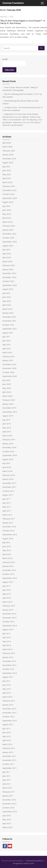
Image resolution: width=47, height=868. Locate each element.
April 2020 (7, 392)
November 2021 (9, 321)
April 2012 (7, 740)
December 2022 (9, 273)
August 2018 (8, 459)
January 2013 (8, 705)
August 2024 (8, 202)
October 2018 (8, 451)
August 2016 (8, 538)
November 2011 (9, 760)
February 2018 (9, 475)
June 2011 (7, 776)
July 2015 (6, 586)
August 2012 (8, 724)
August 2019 (8, 416)
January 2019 (8, 443)
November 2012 (9, 713)
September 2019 (10, 412)
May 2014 (7, 641)
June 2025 (7, 170)
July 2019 (6, 420)
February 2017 (9, 519)
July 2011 (6, 772)
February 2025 (9, 186)
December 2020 (9, 364)
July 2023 (6, 250)
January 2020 (8, 404)
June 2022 (7, 297)
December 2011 (9, 756)
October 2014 (8, 622)
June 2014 (7, 637)
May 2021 (7, 344)
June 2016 (7, 546)
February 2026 (9, 151)
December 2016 (9, 527)
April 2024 (7, 218)
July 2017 (6, 499)
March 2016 (7, 558)
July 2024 (6, 206)
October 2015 (8, 574)
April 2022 (7, 305)
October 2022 (8, 281)
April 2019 (7, 432)
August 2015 (8, 582)
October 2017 (8, 491)
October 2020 (8, 372)
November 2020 (9, 368)
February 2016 (9, 562)
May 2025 (7, 174)
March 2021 (7, 352)
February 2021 (9, 356)
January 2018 (8, 479)
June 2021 (7, 341)
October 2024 (8, 194)
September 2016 (10, 534)
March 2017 (7, 515)
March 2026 (7, 147)
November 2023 (9, 234)
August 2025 (8, 162)
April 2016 (7, 554)
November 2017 (9, 487)
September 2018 (10, 455)
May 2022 (7, 301)
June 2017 (7, 503)
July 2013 (6, 681)
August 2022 (8, 289)
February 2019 (9, 439)
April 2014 (7, 645)
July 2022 (6, 293)
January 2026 (8, 155)
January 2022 (8, 313)
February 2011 (9, 792)
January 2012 (8, 752)
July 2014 (6, 633)
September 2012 (10, 721)
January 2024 (8, 230)
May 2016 (7, 550)
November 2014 (9, 618)
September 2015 (10, 578)
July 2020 (6, 380)
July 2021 (6, 337)
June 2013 (7, 685)
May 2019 (7, 428)
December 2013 (9, 661)
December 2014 (9, 614)
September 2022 (10, 285)
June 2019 (7, 424)
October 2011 (8, 764)
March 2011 (7, 788)
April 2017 (7, 511)
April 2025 (7, 178)
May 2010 (7, 819)
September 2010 (10, 811)
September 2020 (10, 376)
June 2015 (7, 590)
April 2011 (7, 784)
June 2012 (7, 732)
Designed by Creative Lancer (24, 863)
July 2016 (6, 542)
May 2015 (7, 594)
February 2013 (9, 701)
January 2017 (8, 523)
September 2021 (10, 329)
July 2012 (6, 728)
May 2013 (7, 689)
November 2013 (9, 665)
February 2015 (9, 606)
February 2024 (9, 226)
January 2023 (8, 269)
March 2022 (7, 309)
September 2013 (10, 673)
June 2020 (7, 384)
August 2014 (8, 629)
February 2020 (9, 400)
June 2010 (7, 816)
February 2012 (9, 748)
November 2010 (9, 804)
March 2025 (7, 182)
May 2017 (7, 507)
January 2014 (8, 657)
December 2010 (9, 800)
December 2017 (9, 483)
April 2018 (7, 467)
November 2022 (9, 277)
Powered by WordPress (35, 861)
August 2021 (8, 333)
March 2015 (7, 602)
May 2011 (7, 780)
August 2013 (8, 677)
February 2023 (9, 265)
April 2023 (7, 257)
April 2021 (7, 349)
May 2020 (7, 388)
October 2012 (8, 717)
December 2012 (9, 709)
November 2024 (9, 190)
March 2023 (7, 261)
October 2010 (8, 808)
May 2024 (7, 214)
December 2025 (9, 159)
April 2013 (7, 693)
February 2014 (9, 653)
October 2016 (8, 531)
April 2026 (7, 143)
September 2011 (10, 768)
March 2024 (7, 222)
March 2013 (7, 697)
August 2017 (8, 495)
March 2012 (7, 744)
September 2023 (10, 242)
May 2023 (7, 254)
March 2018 (7, 471)
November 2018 (9, 447)
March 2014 (7, 649)
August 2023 (8, 246)
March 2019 (7, 436)
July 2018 (6, 463)
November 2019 (9, 408)
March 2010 (7, 827)
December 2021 (9, 317)
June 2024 (7, 210)
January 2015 (8, 610)
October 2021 (8, 325)
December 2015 (9, 570)
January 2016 (8, 566)
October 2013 (8, 669)
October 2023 (8, 238)
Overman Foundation (13, 3)
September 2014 (10, 626)
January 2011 (8, 796)
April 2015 (7, 598)
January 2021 (8, 360)
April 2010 (7, 823)
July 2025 (6, 166)
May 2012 (7, 736)
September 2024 (10, 198)
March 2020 (7, 396)
